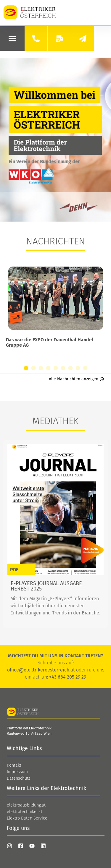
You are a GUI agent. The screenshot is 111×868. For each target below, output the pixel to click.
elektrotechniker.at (25, 812)
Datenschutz (18, 778)
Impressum (17, 772)
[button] (12, 39)
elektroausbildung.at (26, 805)
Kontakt (14, 765)
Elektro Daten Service (27, 818)
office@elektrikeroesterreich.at (41, 670)
